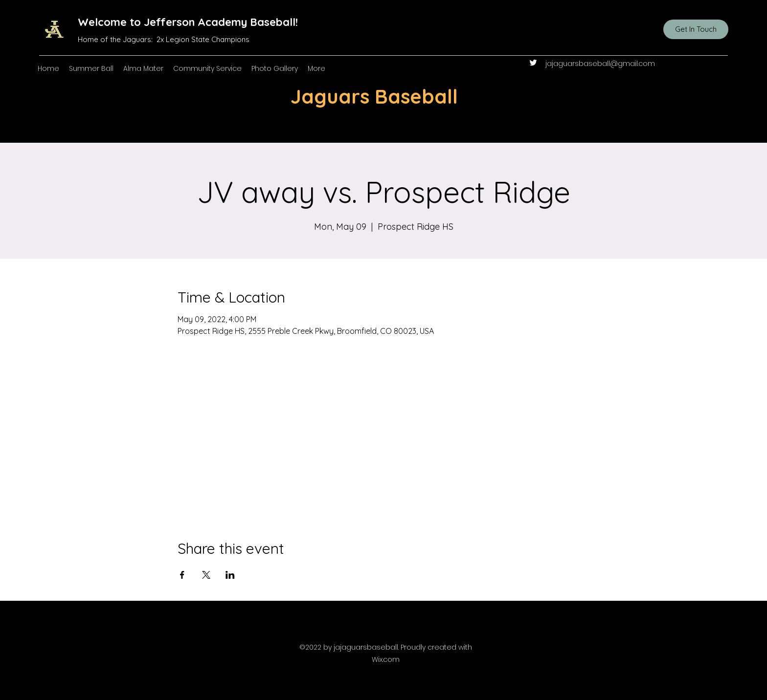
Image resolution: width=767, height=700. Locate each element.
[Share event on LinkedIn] (230, 575)
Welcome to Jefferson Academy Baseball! (188, 22)
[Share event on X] (206, 575)
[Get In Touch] (696, 29)
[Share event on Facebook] (182, 575)
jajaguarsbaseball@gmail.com (600, 64)
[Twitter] (533, 63)
